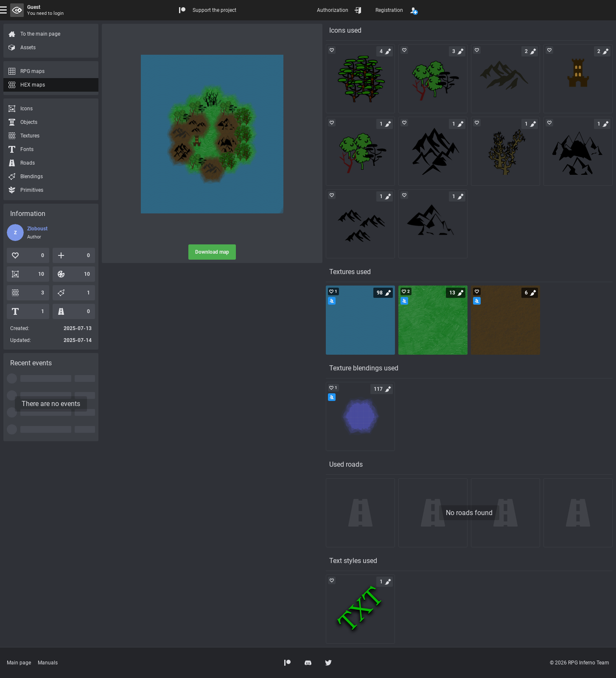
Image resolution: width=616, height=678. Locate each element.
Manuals (48, 663)
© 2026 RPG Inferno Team (580, 663)
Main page (19, 663)
